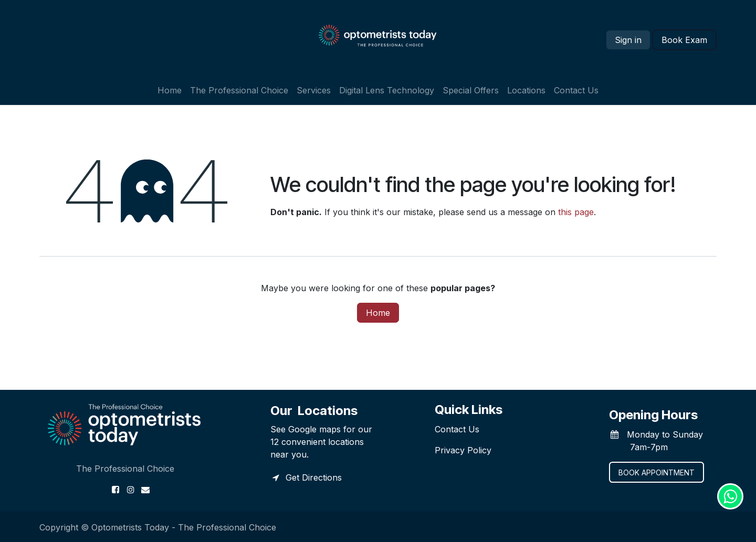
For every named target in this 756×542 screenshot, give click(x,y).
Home (378, 313)
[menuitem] (170, 90)
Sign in (628, 40)
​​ (684, 40)
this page (576, 212)
